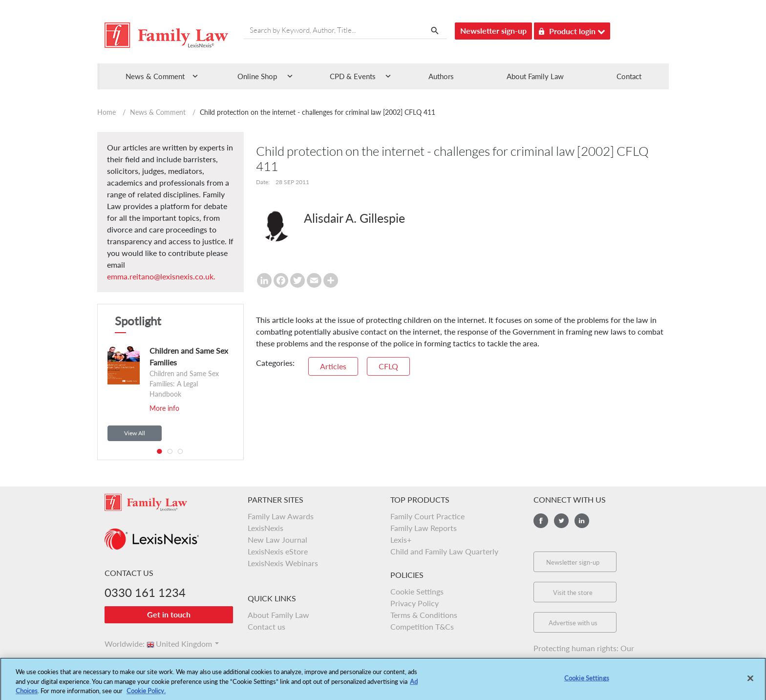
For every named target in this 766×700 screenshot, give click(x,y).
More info (164, 408)
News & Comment (158, 112)
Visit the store (573, 593)
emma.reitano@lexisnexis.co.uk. (161, 276)
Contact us (266, 626)
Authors (441, 76)
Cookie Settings (417, 591)
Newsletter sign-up (493, 31)
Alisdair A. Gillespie (354, 218)
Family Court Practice (427, 516)
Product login (572, 30)
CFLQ (388, 366)
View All (135, 433)
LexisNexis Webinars (283, 563)
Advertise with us (573, 623)
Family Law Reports (424, 528)
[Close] (750, 683)
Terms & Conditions (424, 615)
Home (106, 112)
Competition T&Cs (422, 626)
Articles (333, 366)
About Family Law (535, 76)
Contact (629, 76)
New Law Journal (277, 540)
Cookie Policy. (146, 695)
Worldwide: (120, 644)
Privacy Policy (415, 603)
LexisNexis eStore (278, 551)
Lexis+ (401, 540)
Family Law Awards (281, 516)
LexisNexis (266, 528)
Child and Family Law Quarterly (444, 551)
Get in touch (169, 614)
